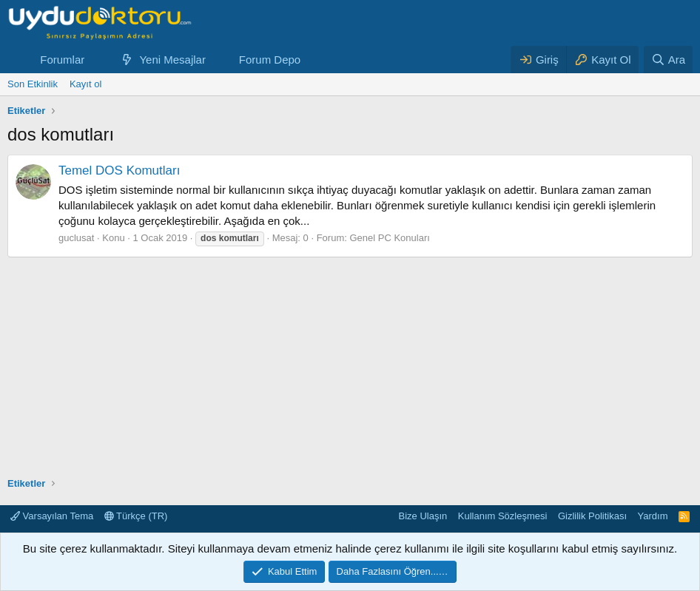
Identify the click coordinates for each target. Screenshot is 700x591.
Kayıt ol (85, 84)
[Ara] (668, 60)
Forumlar (62, 60)
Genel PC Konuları (389, 238)
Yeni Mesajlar (172, 60)
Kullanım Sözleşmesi (503, 516)
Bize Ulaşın (423, 516)
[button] (96, 60)
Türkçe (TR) (136, 516)
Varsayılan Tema (52, 516)
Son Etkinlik (33, 84)
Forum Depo (270, 60)
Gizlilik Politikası (592, 516)
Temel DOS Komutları (119, 170)
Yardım (653, 516)
